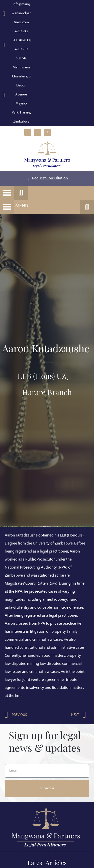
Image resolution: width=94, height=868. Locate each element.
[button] (7, 193)
